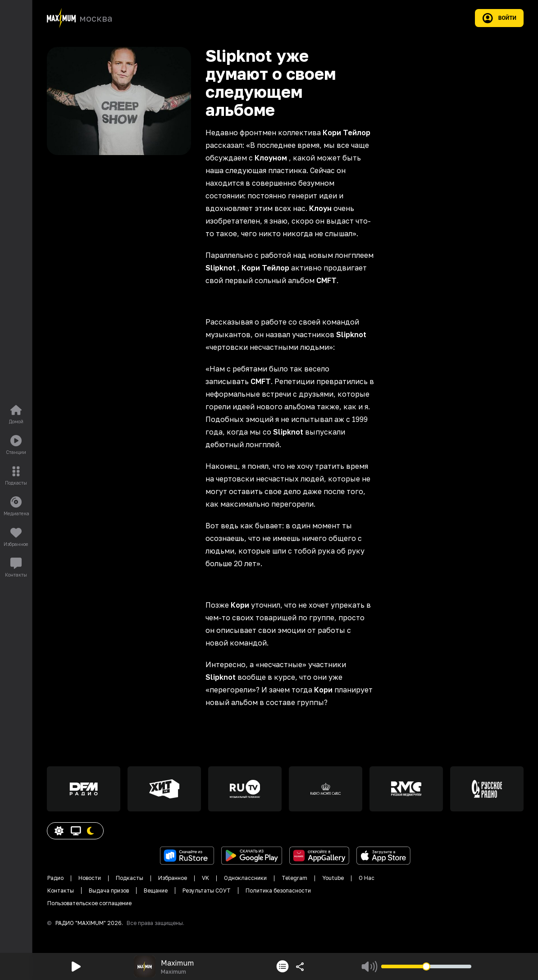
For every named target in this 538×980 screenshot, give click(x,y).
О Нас (367, 878)
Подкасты (130, 878)
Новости (90, 878)
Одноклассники (245, 878)
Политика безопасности (278, 891)
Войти (499, 18)
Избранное (173, 878)
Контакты (61, 891)
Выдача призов (109, 891)
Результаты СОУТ (207, 891)
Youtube (333, 878)
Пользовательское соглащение (89, 903)
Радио (55, 878)
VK (205, 878)
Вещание (156, 891)
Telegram (294, 878)
